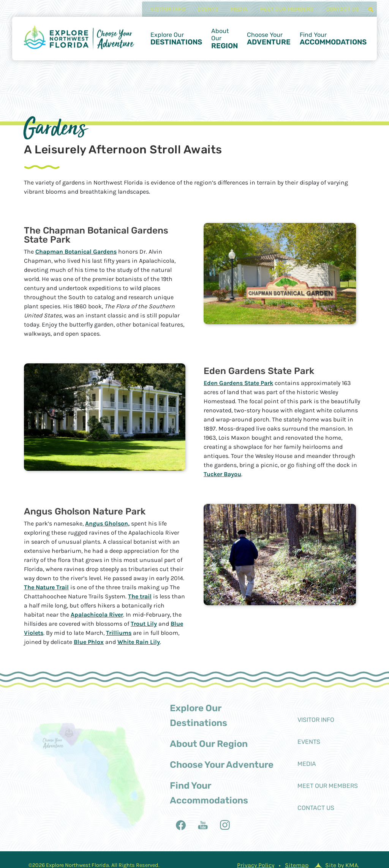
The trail (140, 596)
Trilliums (119, 633)
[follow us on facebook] (181, 825)
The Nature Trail (46, 587)
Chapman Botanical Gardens (76, 252)
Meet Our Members (280, 14)
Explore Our (176, 43)
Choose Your (269, 43)
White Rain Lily (139, 642)
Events (202, 14)
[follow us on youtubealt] (203, 825)
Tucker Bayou (222, 474)
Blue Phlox (89, 642)
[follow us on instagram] (225, 825)
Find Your (333, 43)
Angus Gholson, (107, 523)
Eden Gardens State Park (238, 383)
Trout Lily (144, 624)
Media (233, 14)
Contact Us (336, 14)
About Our (225, 43)
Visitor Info (161, 14)
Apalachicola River (97, 615)
